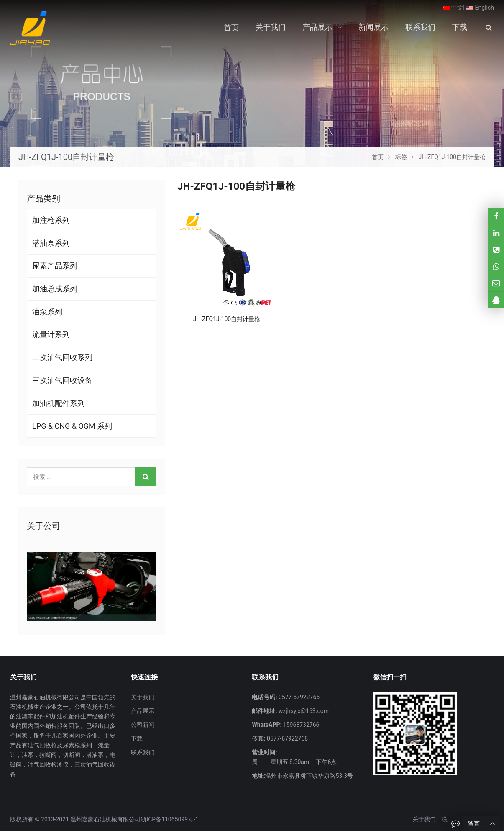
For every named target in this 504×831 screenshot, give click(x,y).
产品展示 (143, 711)
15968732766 (300, 725)
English (480, 8)
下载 (137, 738)
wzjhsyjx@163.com (303, 711)
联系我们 (143, 752)
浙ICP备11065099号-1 (169, 819)
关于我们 (143, 697)
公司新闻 (143, 725)
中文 (453, 8)
